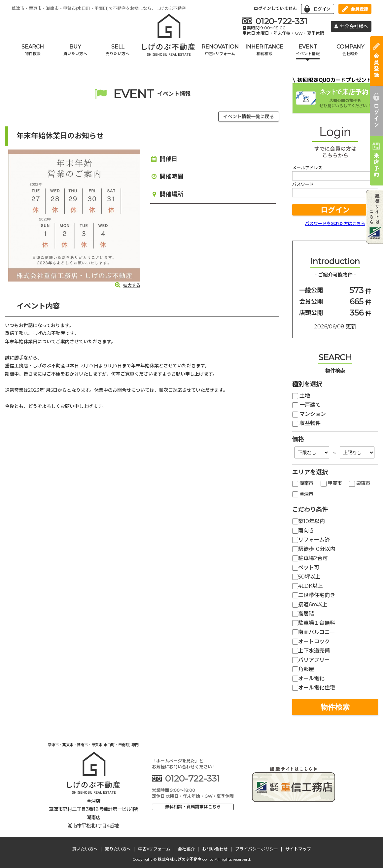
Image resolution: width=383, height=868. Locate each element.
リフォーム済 (311, 540)
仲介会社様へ (351, 26)
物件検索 (335, 707)
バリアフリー (311, 660)
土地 (301, 396)
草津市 (303, 494)
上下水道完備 (311, 651)
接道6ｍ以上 (310, 604)
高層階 (303, 614)
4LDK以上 (308, 586)
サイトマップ (298, 849)
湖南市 (303, 483)
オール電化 (308, 678)
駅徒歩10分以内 (314, 549)
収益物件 (306, 423)
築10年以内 (309, 521)
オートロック (311, 641)
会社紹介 (186, 849)
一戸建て (306, 405)
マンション (309, 414)
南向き (303, 531)
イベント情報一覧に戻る (249, 117)
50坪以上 (306, 577)
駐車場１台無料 (314, 623)
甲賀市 (331, 483)
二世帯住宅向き (314, 595)
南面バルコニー (314, 632)
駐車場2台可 (310, 558)
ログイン (335, 210)
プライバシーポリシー (257, 849)
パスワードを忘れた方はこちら (335, 223)
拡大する (127, 285)
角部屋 (303, 669)
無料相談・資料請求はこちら (193, 807)
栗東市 (360, 483)
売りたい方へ (118, 849)
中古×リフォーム (154, 849)
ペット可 (306, 568)
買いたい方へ (85, 849)
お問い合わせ (215, 849)
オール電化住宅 (314, 688)
